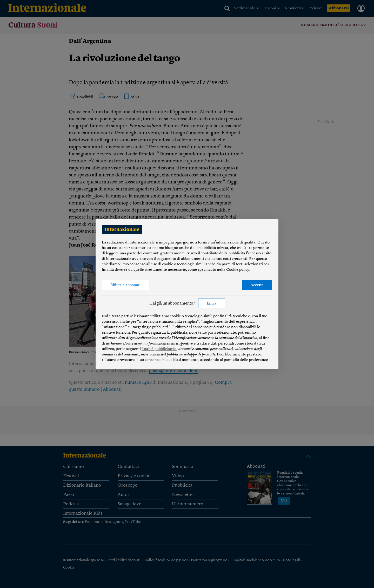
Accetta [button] (257, 285)
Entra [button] (212, 304)
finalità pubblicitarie (159, 349)
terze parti (207, 333)
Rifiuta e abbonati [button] (125, 285)
